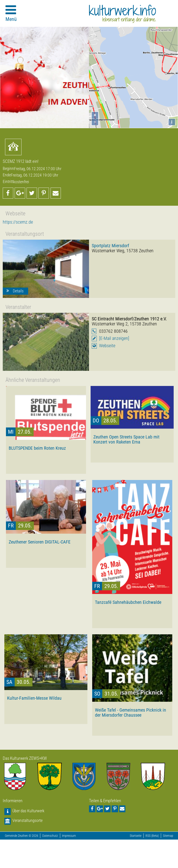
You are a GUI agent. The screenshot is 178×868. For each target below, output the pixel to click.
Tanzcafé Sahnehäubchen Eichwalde (128, 602)
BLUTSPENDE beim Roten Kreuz (37, 448)
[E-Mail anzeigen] (114, 338)
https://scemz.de (18, 222)
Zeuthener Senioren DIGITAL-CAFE (40, 542)
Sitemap (168, 836)
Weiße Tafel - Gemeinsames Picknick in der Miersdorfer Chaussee (131, 713)
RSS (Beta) (152, 836)
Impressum (69, 836)
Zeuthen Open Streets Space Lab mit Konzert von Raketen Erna (126, 439)
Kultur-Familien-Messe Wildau (34, 698)
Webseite (107, 346)
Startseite (136, 836)
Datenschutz (50, 836)
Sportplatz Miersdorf (110, 246)
